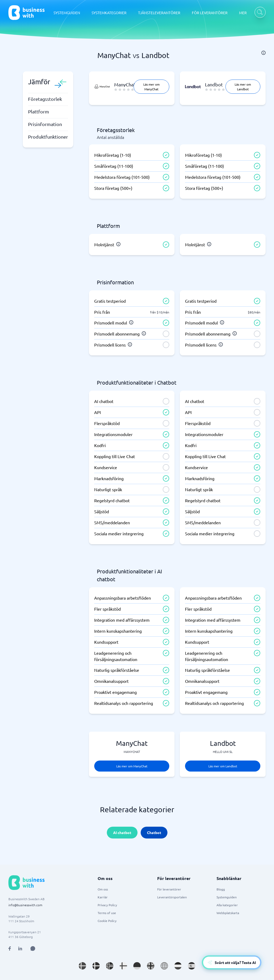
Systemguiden (227, 897)
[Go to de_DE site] (137, 966)
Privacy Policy (107, 905)
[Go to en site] (164, 966)
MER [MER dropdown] (243, 13)
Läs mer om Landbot (243, 87)
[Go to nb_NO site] (110, 966)
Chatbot (154, 832)
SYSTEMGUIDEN (67, 13)
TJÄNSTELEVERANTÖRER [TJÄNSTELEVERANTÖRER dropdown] (159, 13)
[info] (264, 53)
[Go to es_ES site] (192, 966)
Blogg (221, 889)
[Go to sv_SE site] (82, 966)
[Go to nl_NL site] (178, 966)
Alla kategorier (227, 905)
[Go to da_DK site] (96, 966)
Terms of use (107, 913)
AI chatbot (122, 832)
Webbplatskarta (228, 913)
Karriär (103, 897)
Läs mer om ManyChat (151, 87)
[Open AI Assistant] (33, 948)
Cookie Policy (107, 921)
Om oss (103, 889)
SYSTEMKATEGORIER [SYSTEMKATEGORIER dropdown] (109, 13)
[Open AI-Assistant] (232, 962)
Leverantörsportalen (172, 897)
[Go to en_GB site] (151, 966)
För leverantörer (169, 889)
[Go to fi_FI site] (123, 966)
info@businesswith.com (25, 905)
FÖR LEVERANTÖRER (210, 13)
